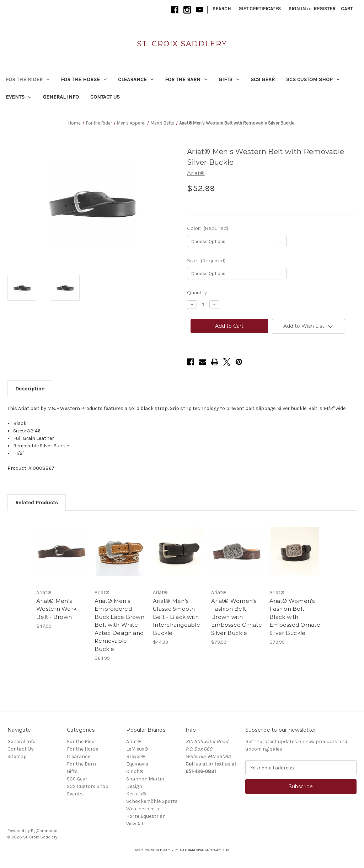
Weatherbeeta (143, 809)
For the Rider (28, 79)
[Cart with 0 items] (347, 9)
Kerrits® (136, 794)
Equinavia (137, 764)
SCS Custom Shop (313, 79)
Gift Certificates (260, 9)
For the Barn (186, 79)
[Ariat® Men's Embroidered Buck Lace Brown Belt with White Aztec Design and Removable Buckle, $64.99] (120, 551)
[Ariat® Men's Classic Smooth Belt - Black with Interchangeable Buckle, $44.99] (178, 551)
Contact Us (105, 97)
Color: (208, 228)
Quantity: (197, 293)
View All (135, 824)
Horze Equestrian (146, 816)
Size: (206, 261)
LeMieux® (137, 749)
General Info (61, 97)
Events (18, 97)
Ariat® (133, 741)
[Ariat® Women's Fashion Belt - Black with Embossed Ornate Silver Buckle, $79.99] (295, 551)
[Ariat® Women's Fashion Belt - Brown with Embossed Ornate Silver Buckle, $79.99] (237, 551)
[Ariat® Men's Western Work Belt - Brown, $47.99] (62, 551)
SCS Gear (263, 79)
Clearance (136, 79)
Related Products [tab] (37, 503)
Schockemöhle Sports (152, 801)
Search (222, 9)
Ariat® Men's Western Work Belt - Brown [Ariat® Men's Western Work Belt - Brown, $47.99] (56, 609)
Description (30, 389)
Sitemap (17, 756)
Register (325, 9)
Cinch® (135, 771)
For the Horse (84, 79)
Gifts (229, 79)
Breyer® (135, 756)
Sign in (297, 9)
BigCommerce (45, 831)
